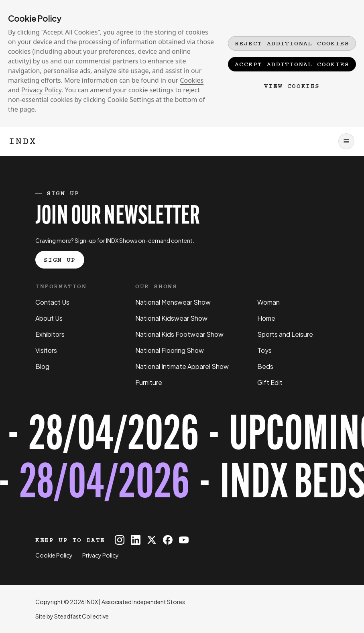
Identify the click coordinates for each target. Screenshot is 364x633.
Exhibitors (50, 334)
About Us (49, 318)
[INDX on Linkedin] (136, 540)
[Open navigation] (346, 141)
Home (266, 318)
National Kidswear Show (171, 318)
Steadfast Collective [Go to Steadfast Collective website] (81, 616)
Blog (42, 366)
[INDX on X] (152, 540)
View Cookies (292, 86)
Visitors (46, 350)
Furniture (149, 382)
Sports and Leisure (285, 334)
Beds (265, 366)
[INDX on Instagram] (120, 540)
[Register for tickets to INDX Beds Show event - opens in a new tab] (182, 461)
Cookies (192, 80)
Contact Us (52, 302)
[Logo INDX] (22, 141)
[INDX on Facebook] (168, 540)
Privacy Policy (41, 90)
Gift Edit (270, 382)
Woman (268, 302)
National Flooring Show (170, 350)
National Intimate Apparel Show (182, 366)
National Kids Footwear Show (179, 334)
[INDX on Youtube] (184, 540)
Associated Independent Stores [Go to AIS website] (143, 602)
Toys (264, 350)
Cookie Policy (54, 555)
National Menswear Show (173, 302)
